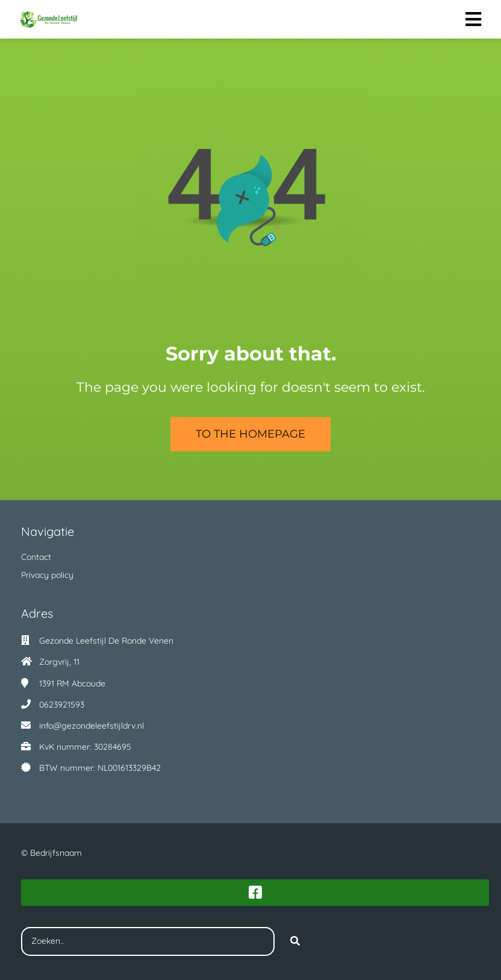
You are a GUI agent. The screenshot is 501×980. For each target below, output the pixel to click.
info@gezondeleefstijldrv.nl (92, 726)
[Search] (295, 941)
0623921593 (62, 705)
